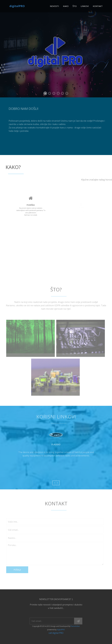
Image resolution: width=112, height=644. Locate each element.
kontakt (98, 6)
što (75, 6)
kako (66, 6)
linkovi (85, 6)
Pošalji (16, 570)
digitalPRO (17, 6)
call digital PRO (56, 633)
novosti (54, 6)
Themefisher (75, 626)
